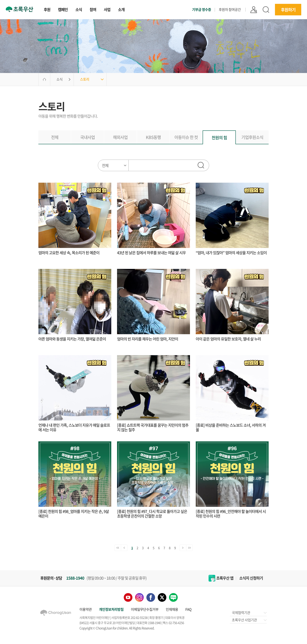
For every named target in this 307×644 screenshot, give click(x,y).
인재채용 (172, 609)
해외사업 (120, 137)
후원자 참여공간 (230, 10)
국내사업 (87, 137)
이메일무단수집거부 (145, 609)
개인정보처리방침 (111, 609)
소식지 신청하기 (251, 578)
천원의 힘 (219, 137)
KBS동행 (153, 137)
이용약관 (86, 609)
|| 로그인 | (254, 10)
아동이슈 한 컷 (186, 137)
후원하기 (288, 10)
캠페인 (63, 10)
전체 (55, 137)
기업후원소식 (252, 137)
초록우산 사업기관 (249, 620)
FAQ (188, 609)
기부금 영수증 (202, 10)
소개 (121, 10)
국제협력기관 (249, 613)
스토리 (85, 79)
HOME (44, 79)
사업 (107, 10)
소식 (79, 10)
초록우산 (19, 9)
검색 (266, 10)
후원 (47, 10)
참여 (93, 10)
